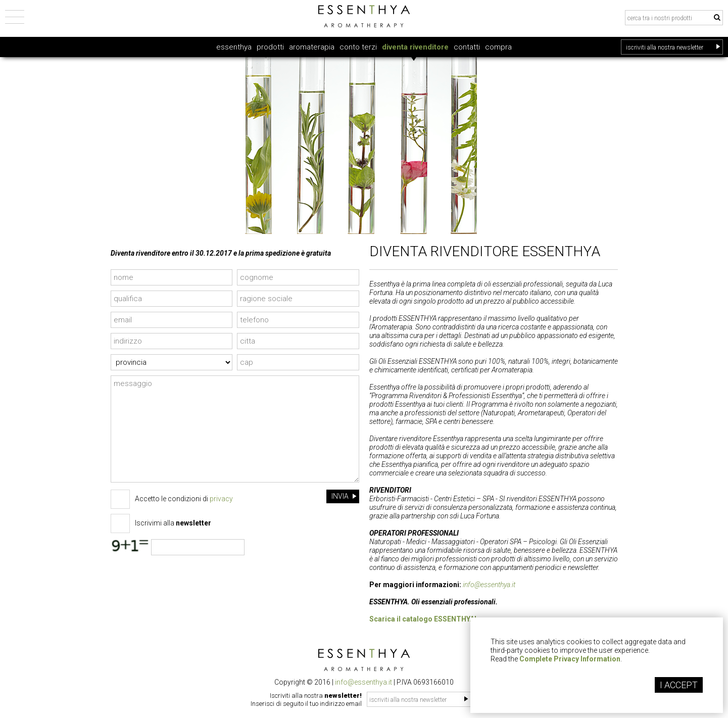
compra (498, 47)
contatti (467, 47)
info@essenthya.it (489, 585)
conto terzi (358, 47)
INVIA (344, 496)
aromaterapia (312, 47)
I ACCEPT (679, 685)
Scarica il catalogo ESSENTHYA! (423, 619)
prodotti (270, 47)
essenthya (234, 47)
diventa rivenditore (415, 47)
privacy (221, 499)
